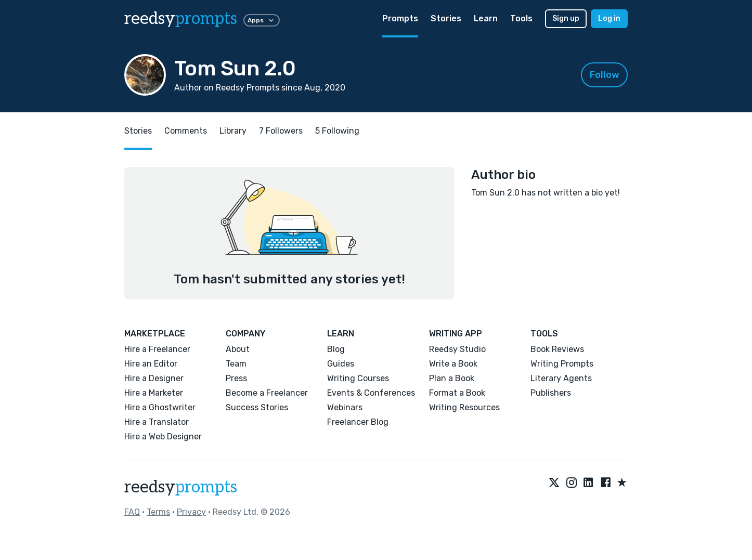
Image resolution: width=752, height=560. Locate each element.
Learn (486, 18)
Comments (186, 131)
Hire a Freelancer (157, 349)
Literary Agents (561, 378)
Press (236, 378)
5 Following (337, 131)
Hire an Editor (151, 364)
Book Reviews (557, 349)
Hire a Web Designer (163, 437)
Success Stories (257, 407)
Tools (521, 18)
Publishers (551, 393)
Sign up (566, 18)
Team (236, 364)
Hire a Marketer (154, 393)
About (238, 349)
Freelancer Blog (358, 422)
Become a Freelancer (267, 393)
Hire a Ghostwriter (160, 407)
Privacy (191, 512)
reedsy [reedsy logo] (181, 19)
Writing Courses (358, 378)
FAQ (132, 512)
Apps (262, 20)
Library (233, 131)
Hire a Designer (154, 378)
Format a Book (457, 393)
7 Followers (281, 131)
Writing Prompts (562, 364)
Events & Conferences (371, 393)
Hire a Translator (157, 422)
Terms (158, 512)
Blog (336, 349)
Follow (605, 75)
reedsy (181, 487)
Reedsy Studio (457, 349)
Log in (609, 18)
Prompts (400, 18)
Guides (341, 364)
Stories (446, 18)
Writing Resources (464, 407)
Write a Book (453, 364)
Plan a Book (452, 378)
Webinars (345, 407)
